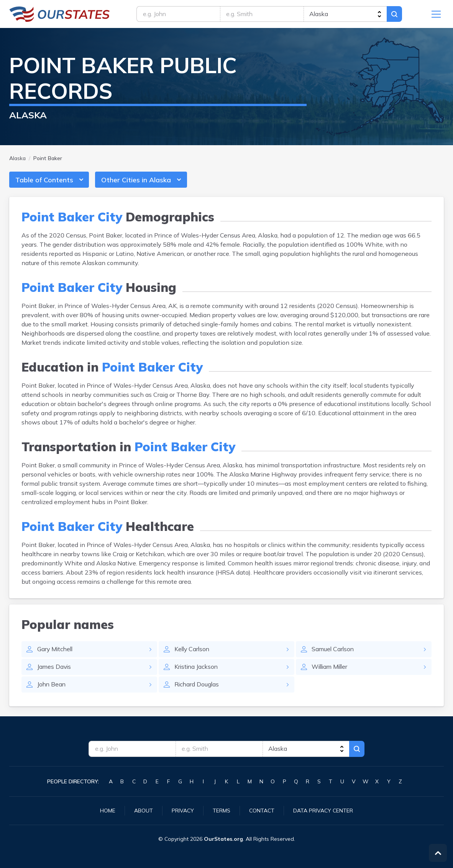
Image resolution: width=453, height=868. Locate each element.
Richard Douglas (197, 685)
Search (396, 14)
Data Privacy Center (323, 811)
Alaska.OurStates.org (60, 14)
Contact (262, 811)
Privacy (183, 811)
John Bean (52, 685)
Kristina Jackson (197, 668)
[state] (346, 14)
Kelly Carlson (193, 650)
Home (108, 811)
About (144, 811)
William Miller (331, 668)
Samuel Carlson (333, 650)
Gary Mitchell (56, 650)
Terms (222, 811)
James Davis (55, 668)
